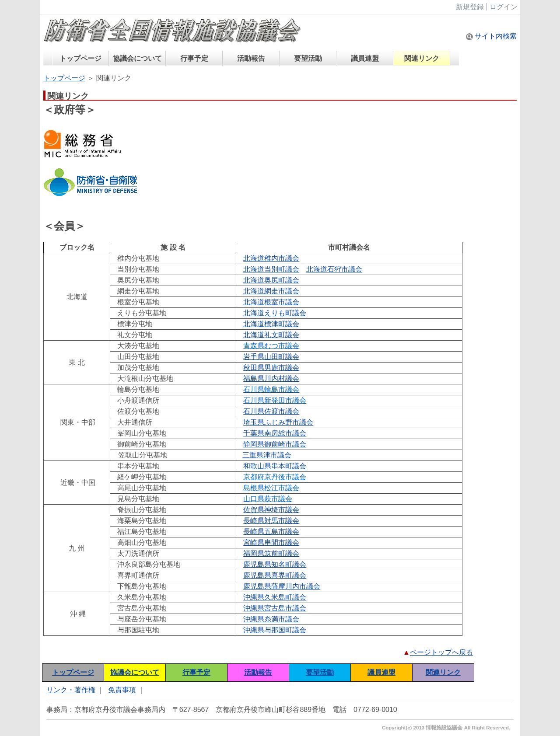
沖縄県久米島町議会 (275, 597)
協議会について (137, 58)
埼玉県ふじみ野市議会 (278, 422)
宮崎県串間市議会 (271, 542)
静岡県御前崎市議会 (275, 444)
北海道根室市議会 (271, 302)
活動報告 (251, 58)
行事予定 (194, 58)
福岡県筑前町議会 (271, 553)
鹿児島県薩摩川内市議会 (282, 586)
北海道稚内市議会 (271, 258)
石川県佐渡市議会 (271, 411)
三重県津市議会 (267, 455)
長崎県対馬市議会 (271, 521)
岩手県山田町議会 (271, 357)
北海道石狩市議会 (334, 269)
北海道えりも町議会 (275, 313)
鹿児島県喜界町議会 (275, 575)
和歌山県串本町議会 (275, 466)
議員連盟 (365, 58)
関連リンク (422, 58)
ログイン (504, 7)
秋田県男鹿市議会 (271, 368)
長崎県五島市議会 (271, 532)
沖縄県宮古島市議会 (275, 608)
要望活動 (308, 58)
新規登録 (470, 7)
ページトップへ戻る (441, 652)
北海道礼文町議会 (271, 335)
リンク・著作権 (71, 690)
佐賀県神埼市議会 (271, 510)
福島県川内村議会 (271, 378)
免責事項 (122, 690)
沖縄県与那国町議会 (275, 630)
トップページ (80, 58)
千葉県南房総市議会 (275, 433)
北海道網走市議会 (271, 291)
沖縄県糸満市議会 (271, 619)
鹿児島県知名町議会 (275, 564)
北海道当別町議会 (271, 269)
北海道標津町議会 (271, 324)
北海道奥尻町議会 (271, 280)
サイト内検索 (491, 36)
